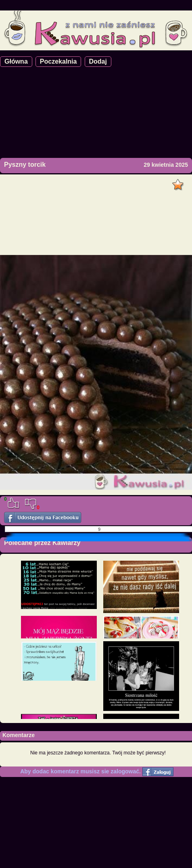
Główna (16, 61)
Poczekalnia (58, 61)
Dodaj (98, 61)
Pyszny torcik (25, 165)
